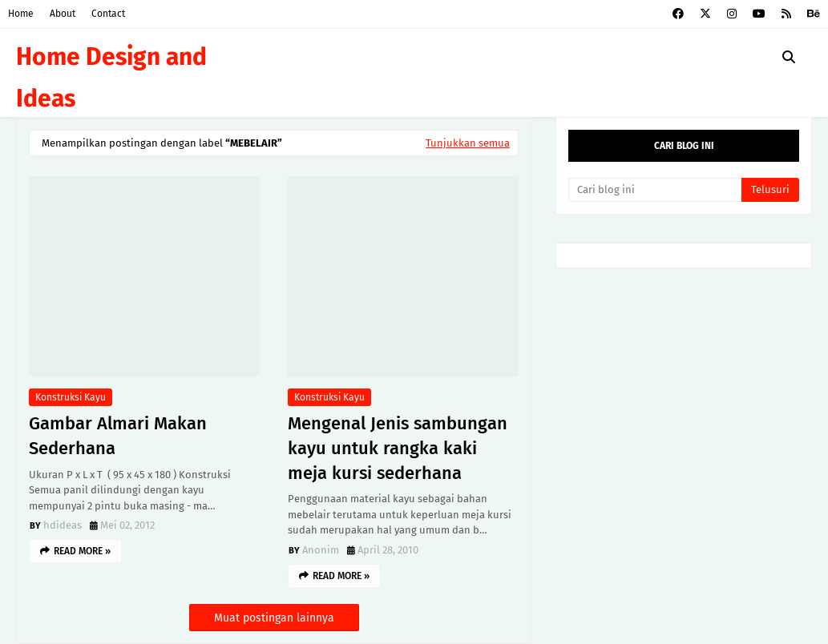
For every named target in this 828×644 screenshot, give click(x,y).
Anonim (321, 550)
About (63, 14)
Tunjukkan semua (468, 143)
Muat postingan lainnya (274, 618)
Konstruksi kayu (71, 397)
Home (21, 14)
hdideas (63, 525)
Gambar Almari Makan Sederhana (118, 436)
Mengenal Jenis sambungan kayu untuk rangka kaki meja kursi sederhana (398, 448)
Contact (108, 14)
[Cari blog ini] (655, 190)
